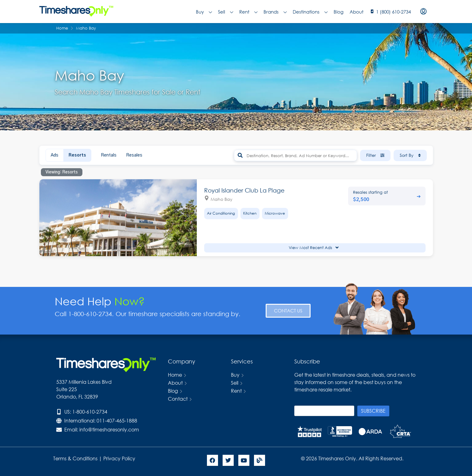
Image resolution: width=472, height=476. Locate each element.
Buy (204, 12)
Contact (178, 399)
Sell (226, 12)
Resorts (77, 155)
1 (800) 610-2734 (393, 12)
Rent (248, 12)
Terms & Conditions (75, 458)
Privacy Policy (120, 458)
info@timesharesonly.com (109, 429)
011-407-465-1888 (117, 420)
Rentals (109, 155)
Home (175, 375)
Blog (339, 12)
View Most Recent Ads (314, 248)
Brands (275, 12)
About (357, 12)
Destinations (310, 12)
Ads (55, 155)
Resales (134, 155)
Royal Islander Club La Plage (244, 190)
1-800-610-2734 (90, 412)
